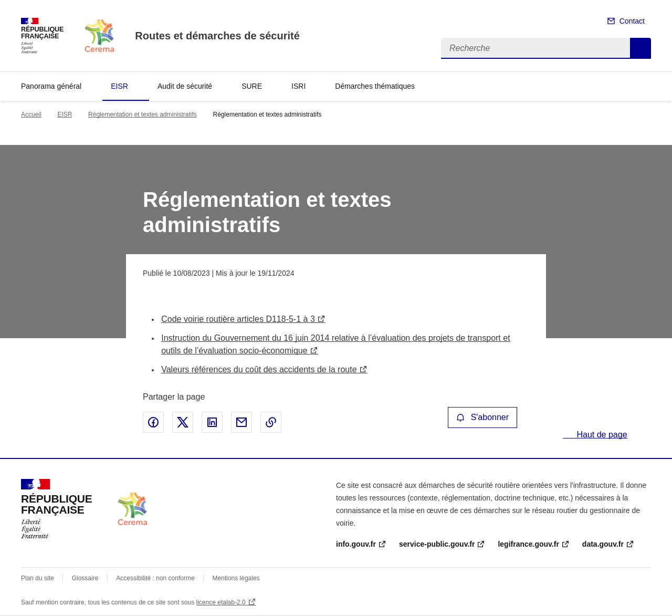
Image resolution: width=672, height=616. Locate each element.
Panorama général (51, 86)
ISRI (298, 86)
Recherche (640, 48)
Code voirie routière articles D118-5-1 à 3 (238, 319)
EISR (119, 86)
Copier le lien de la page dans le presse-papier (271, 422)
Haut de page (601, 435)
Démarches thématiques (375, 86)
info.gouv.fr (356, 544)
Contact (632, 21)
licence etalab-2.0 (221, 602)
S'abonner (482, 417)
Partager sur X (183, 422)
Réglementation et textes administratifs (143, 114)
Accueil (31, 114)
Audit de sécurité (185, 86)
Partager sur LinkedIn (212, 422)
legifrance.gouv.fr (528, 544)
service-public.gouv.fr (437, 544)
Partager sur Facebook (153, 422)
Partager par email (241, 422)
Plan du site (38, 578)
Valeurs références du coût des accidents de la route (259, 369)
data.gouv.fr (603, 544)
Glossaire (85, 578)
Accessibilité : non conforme (155, 578)
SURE (252, 86)
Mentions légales (236, 578)
